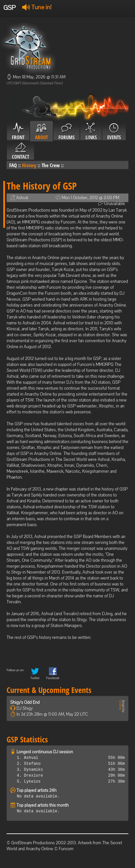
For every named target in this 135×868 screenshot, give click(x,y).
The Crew (51, 165)
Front (18, 132)
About (41, 132)
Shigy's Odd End (25, 702)
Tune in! (37, 7)
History (29, 165)
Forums (67, 132)
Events (114, 132)
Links (91, 132)
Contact (20, 151)
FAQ (13, 165)
